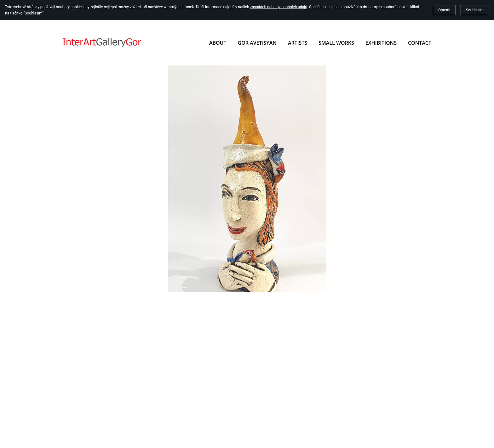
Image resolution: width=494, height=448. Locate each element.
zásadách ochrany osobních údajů (279, 7)
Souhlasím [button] (475, 10)
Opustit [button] (444, 10)
